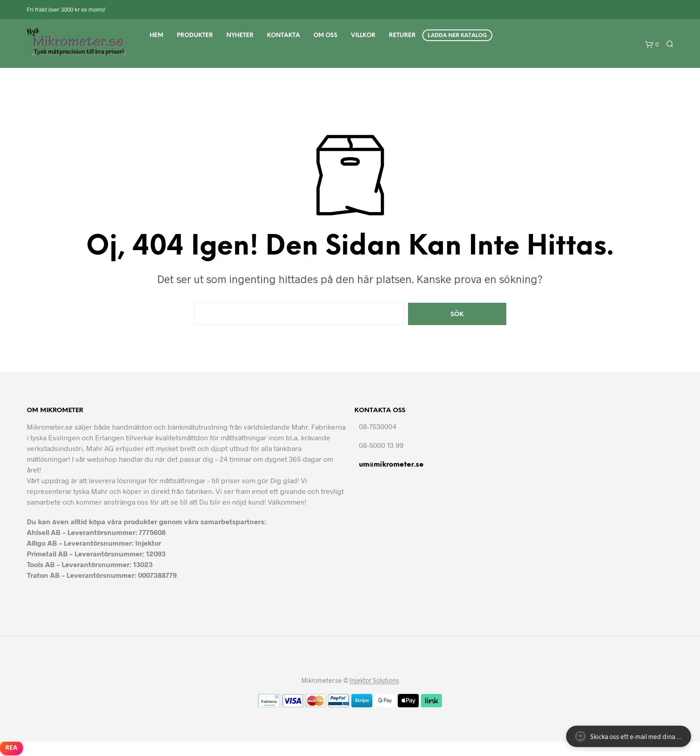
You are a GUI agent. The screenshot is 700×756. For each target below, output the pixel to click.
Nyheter (240, 36)
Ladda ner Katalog (457, 36)
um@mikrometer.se (391, 465)
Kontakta (283, 36)
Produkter (195, 36)
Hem (156, 36)
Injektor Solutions (374, 681)
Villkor (363, 36)
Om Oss (325, 36)
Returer (402, 36)
